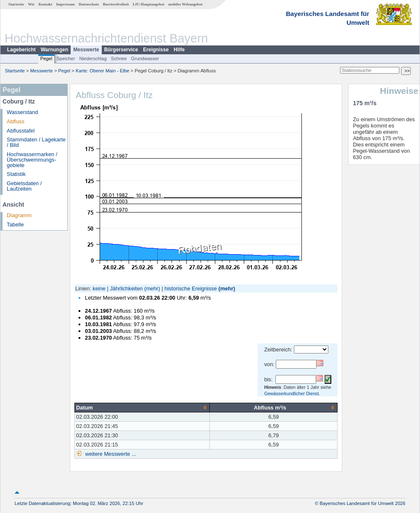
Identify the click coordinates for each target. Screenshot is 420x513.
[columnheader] (142, 407)
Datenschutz (89, 4)
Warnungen (55, 50)
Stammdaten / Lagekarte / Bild (36, 142)
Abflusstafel (21, 131)
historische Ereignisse (190, 288)
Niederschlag (93, 58)
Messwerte (86, 50)
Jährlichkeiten (126, 288)
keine (99, 288)
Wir (32, 4)
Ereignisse (156, 50)
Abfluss (16, 121)
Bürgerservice (121, 50)
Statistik (16, 174)
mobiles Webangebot (185, 4)
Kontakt (45, 4)
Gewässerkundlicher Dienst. (292, 393)
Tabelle (15, 225)
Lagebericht (21, 50)
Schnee (119, 58)
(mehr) (152, 288)
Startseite (16, 4)
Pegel (46, 58)
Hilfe (179, 50)
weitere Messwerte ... (110, 454)
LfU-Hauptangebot (149, 4)
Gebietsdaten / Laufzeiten (24, 186)
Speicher (66, 58)
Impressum (65, 4)
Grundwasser (145, 58)
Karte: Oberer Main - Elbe (102, 71)
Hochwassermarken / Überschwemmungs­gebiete (32, 160)
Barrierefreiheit (116, 4)
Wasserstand (22, 112)
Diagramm (19, 215)
